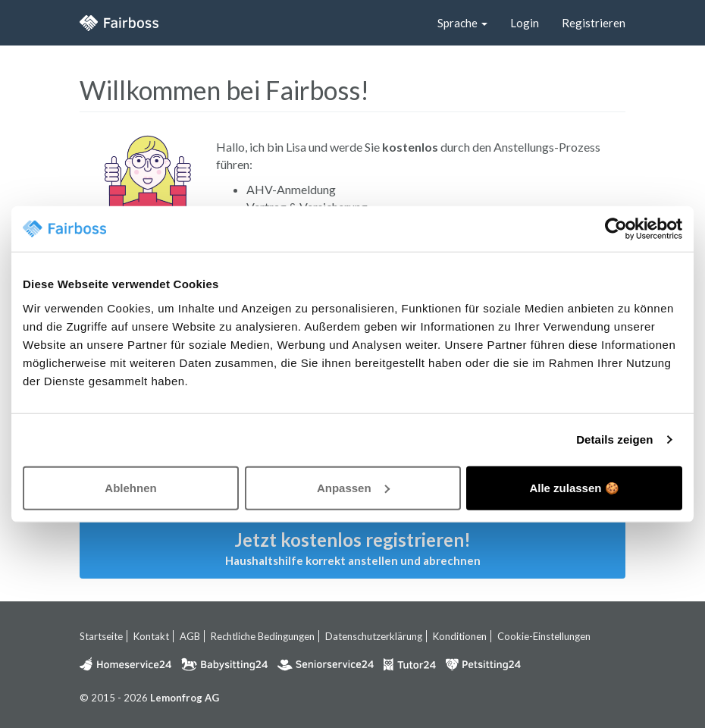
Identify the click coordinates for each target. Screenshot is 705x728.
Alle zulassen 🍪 (574, 487)
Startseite (101, 636)
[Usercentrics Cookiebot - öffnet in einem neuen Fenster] (616, 229)
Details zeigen (614, 439)
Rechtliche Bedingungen (263, 636)
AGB (190, 636)
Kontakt (151, 636)
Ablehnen (130, 487)
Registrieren (594, 23)
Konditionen (460, 636)
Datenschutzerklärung (374, 636)
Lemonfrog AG (185, 698)
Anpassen (353, 487)
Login (525, 23)
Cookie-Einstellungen (544, 636)
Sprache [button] (462, 23)
